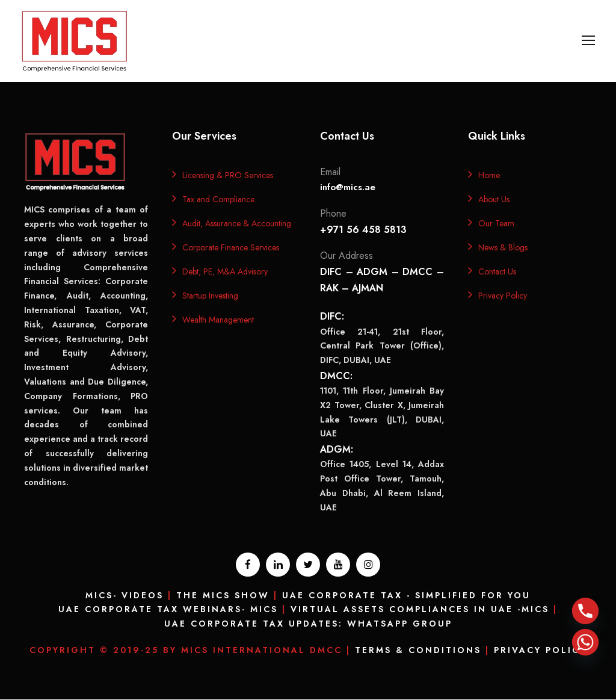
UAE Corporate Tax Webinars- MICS (168, 610)
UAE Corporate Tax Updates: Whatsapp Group (308, 625)
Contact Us (497, 272)
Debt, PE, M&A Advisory (225, 272)
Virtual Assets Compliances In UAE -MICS (420, 610)
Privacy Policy (503, 296)
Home (489, 176)
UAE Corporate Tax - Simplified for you (406, 596)
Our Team (496, 224)
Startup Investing (210, 296)
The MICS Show (223, 596)
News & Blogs (503, 248)
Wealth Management (218, 320)
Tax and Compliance (218, 200)
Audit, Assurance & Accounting (237, 224)
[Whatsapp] (585, 642)
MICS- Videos (125, 596)
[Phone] (585, 611)
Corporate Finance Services (231, 248)
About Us (494, 200)
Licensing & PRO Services (228, 176)
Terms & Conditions (418, 651)
